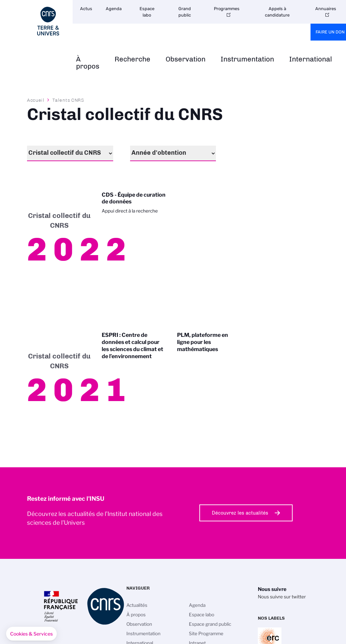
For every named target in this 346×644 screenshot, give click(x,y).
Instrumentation (247, 59)
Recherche (132, 59)
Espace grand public (210, 624)
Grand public (185, 12)
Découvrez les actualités (240, 513)
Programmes (227, 9)
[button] (31, 634)
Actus (86, 9)
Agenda (114, 9)
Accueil (36, 100)
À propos (88, 63)
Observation (186, 59)
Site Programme (206, 634)
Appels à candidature (277, 12)
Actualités (137, 605)
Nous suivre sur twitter (282, 597)
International (311, 59)
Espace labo (147, 12)
